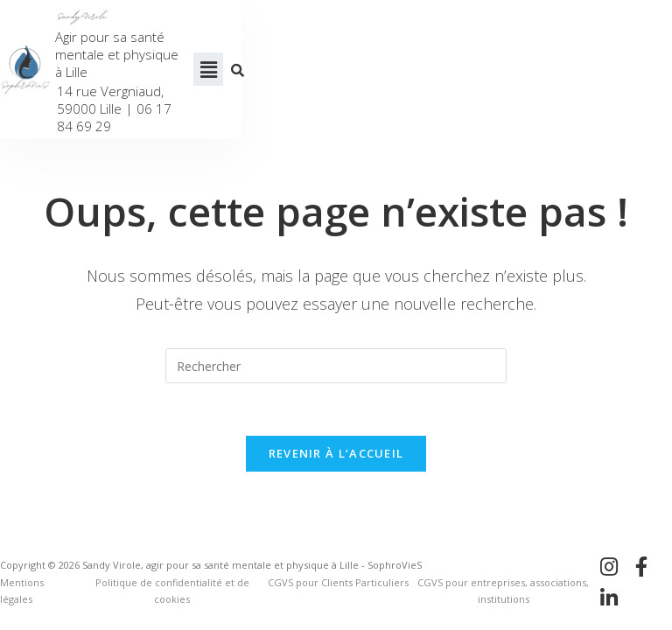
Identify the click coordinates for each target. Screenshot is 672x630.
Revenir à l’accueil (336, 445)
